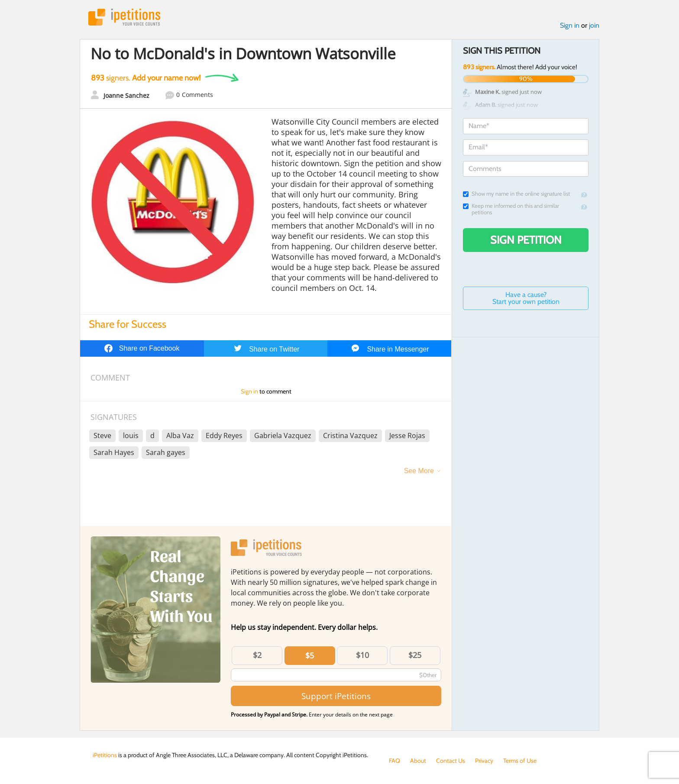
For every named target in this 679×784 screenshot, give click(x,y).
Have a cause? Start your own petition (526, 298)
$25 (415, 655)
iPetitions (124, 17)
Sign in (570, 25)
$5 (310, 655)
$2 (257, 655)
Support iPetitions (336, 696)
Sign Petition (526, 240)
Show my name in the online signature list (516, 194)
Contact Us (451, 761)
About (418, 761)
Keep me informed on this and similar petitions (511, 209)
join (594, 25)
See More (419, 471)
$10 (362, 655)
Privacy (484, 761)
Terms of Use (520, 761)
